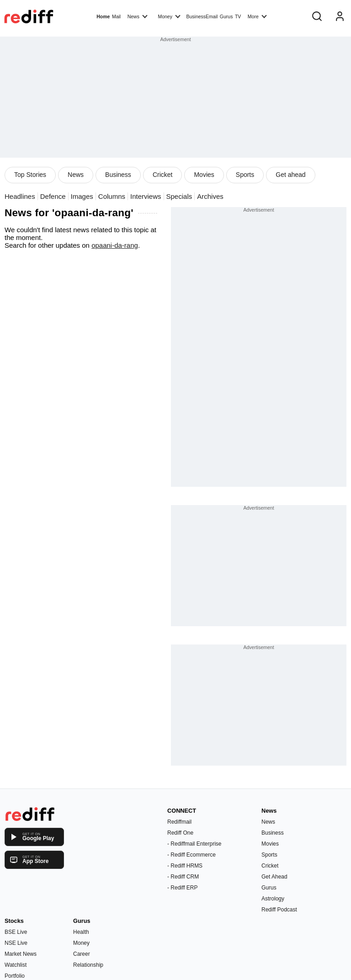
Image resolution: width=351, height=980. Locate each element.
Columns (112, 196)
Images (82, 196)
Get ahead (290, 175)
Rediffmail (179, 822)
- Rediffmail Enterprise (194, 844)
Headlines (20, 196)
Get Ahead (274, 877)
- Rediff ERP (182, 888)
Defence (53, 196)
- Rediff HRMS (185, 866)
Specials (179, 196)
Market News (21, 954)
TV (238, 16)
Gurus (226, 16)
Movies (204, 175)
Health (81, 932)
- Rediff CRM (183, 877)
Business (118, 175)
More (257, 16)
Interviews (146, 196)
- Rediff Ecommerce (191, 855)
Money (169, 16)
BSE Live (16, 932)
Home (103, 16)
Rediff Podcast (279, 910)
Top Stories (30, 175)
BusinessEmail (202, 16)
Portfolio (15, 976)
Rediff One (180, 833)
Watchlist (16, 965)
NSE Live (16, 943)
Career (82, 954)
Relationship (88, 965)
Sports (245, 175)
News (138, 16)
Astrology (273, 899)
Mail (116, 16)
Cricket (163, 175)
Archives (210, 196)
